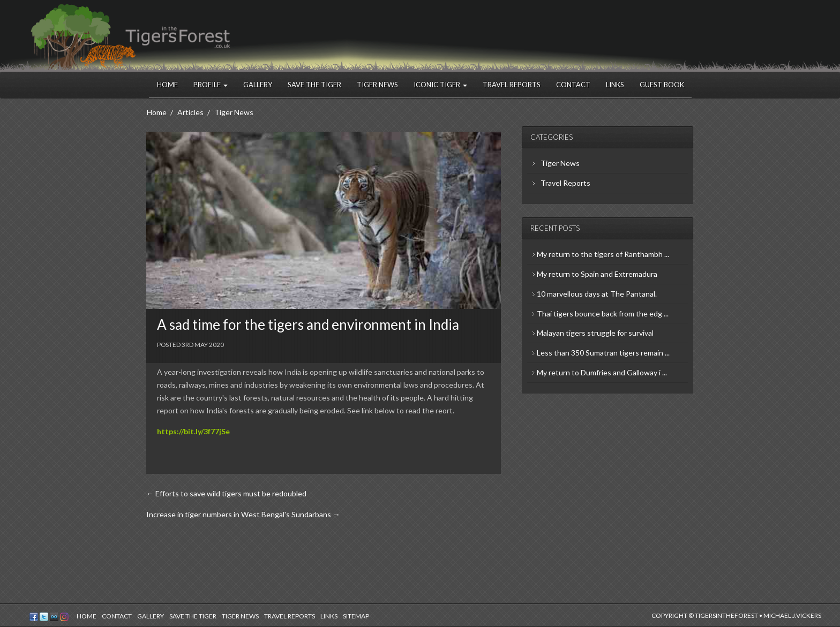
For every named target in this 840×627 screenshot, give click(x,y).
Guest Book (662, 85)
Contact (573, 85)
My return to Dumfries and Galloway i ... (602, 372)
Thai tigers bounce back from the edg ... (603, 313)
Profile (211, 85)
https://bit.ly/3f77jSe (193, 431)
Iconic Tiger (440, 85)
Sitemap (356, 616)
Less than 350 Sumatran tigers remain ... (603, 353)
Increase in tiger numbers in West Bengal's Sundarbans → (243, 514)
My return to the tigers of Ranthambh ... (603, 254)
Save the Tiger (314, 85)
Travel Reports (512, 85)
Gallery (258, 85)
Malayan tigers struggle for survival (595, 333)
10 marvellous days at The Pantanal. (597, 294)
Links (615, 85)
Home (167, 85)
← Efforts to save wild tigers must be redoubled (226, 493)
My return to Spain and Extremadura (597, 274)
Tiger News (377, 85)
